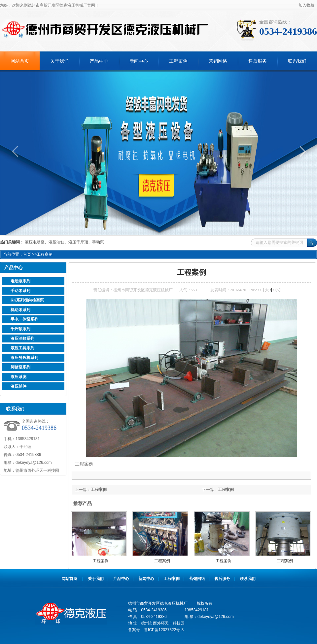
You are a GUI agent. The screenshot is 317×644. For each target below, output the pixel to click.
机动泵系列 (20, 310)
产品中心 (99, 61)
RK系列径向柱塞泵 (27, 300)
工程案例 (178, 61)
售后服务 (258, 61)
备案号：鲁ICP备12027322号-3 (156, 630)
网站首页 (20, 61)
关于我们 (59, 61)
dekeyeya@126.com (34, 463)
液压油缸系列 (22, 338)
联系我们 (297, 61)
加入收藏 (306, 5)
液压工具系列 (22, 348)
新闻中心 (139, 61)
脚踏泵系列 (20, 367)
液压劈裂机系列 (24, 358)
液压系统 (18, 377)
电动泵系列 (20, 281)
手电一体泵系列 (24, 319)
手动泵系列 (20, 291)
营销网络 (218, 61)
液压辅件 (18, 386)
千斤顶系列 (20, 329)
